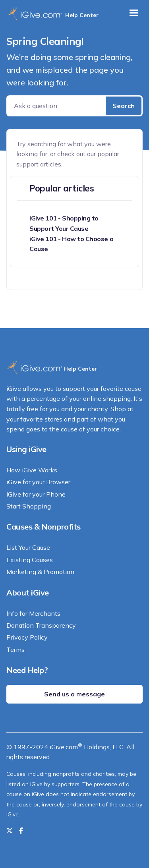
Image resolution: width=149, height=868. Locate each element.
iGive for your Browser (38, 482)
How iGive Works (32, 470)
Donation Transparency (41, 625)
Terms (15, 650)
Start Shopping (29, 506)
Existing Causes (30, 560)
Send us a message (74, 694)
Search (124, 106)
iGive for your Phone (36, 494)
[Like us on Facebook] (21, 831)
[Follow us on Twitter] (10, 831)
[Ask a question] (57, 106)
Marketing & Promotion (40, 572)
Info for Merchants (33, 613)
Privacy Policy (27, 637)
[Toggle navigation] (134, 13)
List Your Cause (28, 547)
